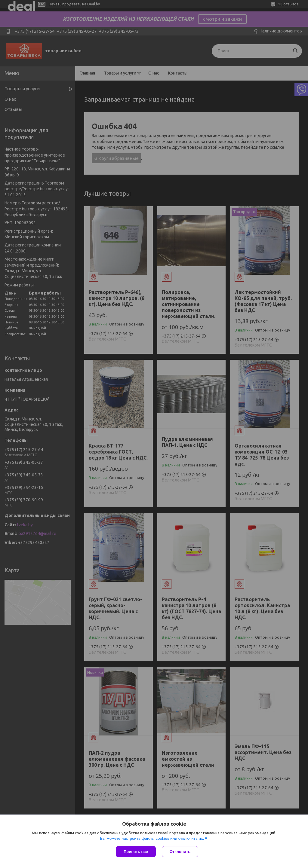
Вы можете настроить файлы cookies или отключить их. (152, 838)
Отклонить (180, 852)
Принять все (136, 852)
